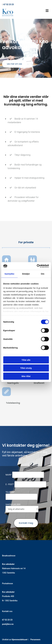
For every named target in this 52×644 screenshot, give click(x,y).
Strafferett (39, 383)
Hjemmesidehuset (20, 640)
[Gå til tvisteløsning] (6, 398)
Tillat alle (26, 360)
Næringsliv (13, 383)
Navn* (9, 475)
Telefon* (10, 492)
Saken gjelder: (13, 505)
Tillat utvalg (26, 368)
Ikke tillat (26, 376)
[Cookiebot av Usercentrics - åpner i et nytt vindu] (37, 266)
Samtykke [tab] (9, 274)
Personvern (35, 640)
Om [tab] (43, 274)
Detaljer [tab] (26, 274)
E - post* (10, 484)
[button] (14, 64)
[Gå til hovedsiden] (8, 15)
